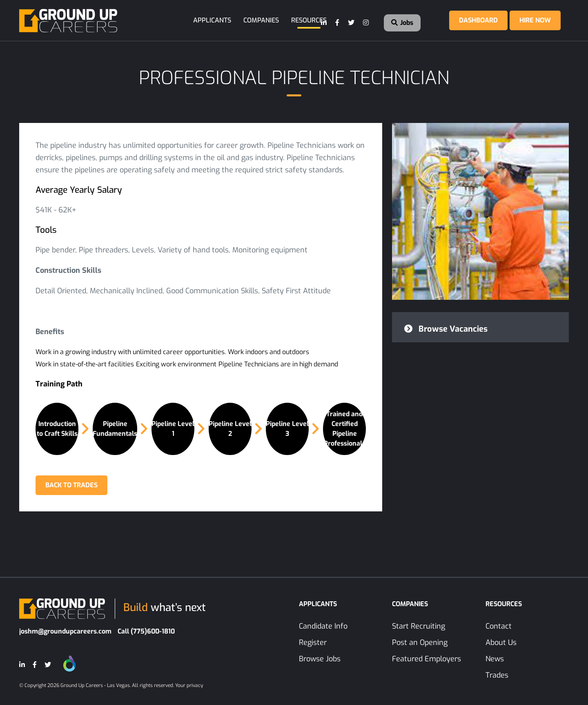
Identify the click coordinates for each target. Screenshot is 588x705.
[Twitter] (352, 23)
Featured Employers (427, 659)
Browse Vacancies (446, 329)
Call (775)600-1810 (146, 631)
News (495, 659)
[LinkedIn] (324, 23)
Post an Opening (420, 643)
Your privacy (189, 685)
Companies (261, 20)
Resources (309, 20)
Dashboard (478, 20)
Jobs (402, 23)
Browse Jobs (320, 659)
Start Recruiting (419, 626)
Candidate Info (323, 626)
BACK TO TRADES (71, 485)
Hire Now (535, 20)
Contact (499, 626)
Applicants (212, 20)
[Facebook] (338, 23)
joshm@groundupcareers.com (65, 631)
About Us (501, 643)
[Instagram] (366, 23)
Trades (497, 675)
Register (313, 643)
